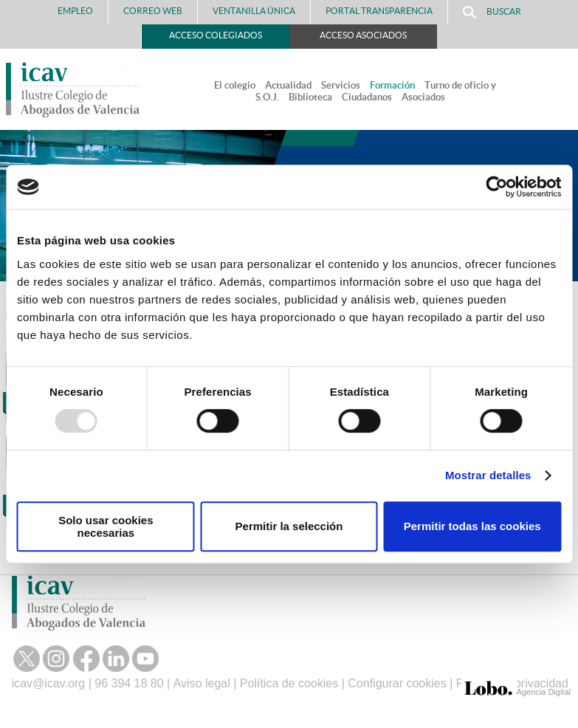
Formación (392, 85)
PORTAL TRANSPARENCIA (379, 11)
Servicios (341, 85)
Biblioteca (310, 97)
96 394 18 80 (129, 683)
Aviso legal (202, 683)
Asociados (423, 97)
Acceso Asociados (363, 35)
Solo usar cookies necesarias (106, 526)
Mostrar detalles (488, 475)
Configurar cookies (397, 683)
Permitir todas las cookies (472, 526)
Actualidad (288, 85)
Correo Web (153, 11)
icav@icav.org (49, 683)
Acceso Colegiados (216, 35)
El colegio (235, 85)
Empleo (75, 11)
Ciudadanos (367, 97)
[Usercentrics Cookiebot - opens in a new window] (496, 187)
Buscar (492, 12)
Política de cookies (289, 683)
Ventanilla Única (254, 11)
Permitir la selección (289, 526)
